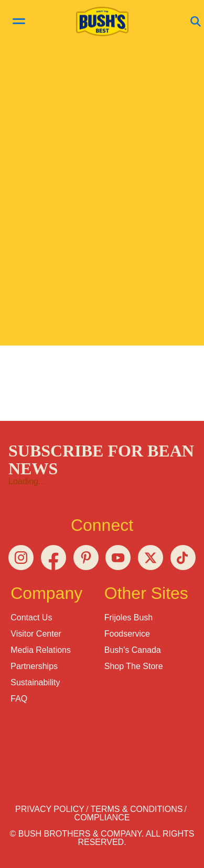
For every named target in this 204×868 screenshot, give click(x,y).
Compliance (102, 817)
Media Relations (41, 650)
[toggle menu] (19, 23)
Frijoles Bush (128, 617)
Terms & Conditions (136, 809)
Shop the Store (134, 666)
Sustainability (35, 682)
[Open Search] (196, 22)
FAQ (19, 699)
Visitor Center (36, 634)
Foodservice (127, 634)
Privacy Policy (50, 809)
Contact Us (31, 617)
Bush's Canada (133, 650)
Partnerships (34, 666)
